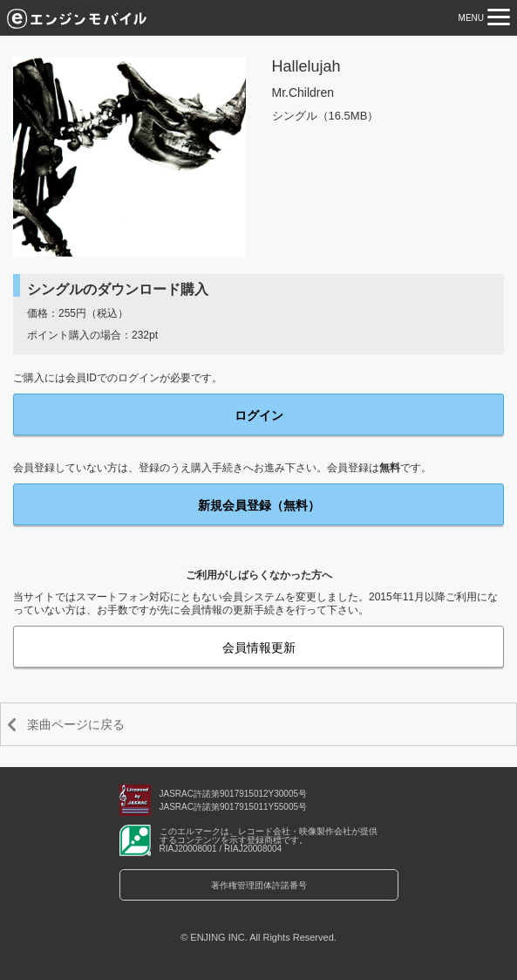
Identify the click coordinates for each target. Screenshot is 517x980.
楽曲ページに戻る (76, 724)
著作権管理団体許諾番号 (259, 885)
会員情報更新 (259, 648)
